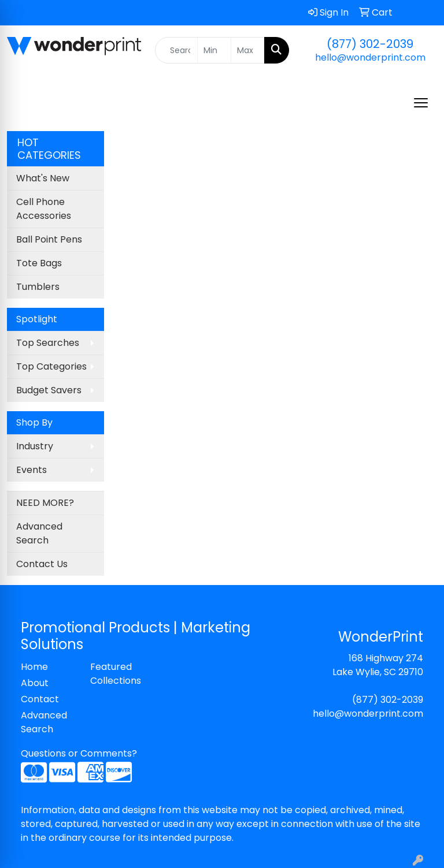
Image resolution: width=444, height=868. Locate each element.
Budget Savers (49, 390)
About (35, 683)
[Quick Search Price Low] (214, 50)
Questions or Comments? (79, 753)
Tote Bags (39, 263)
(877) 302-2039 (370, 44)
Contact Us (42, 564)
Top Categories (51, 366)
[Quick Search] (176, 50)
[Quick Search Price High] (248, 50)
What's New (43, 178)
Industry (35, 446)
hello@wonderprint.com (370, 57)
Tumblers (38, 287)
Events (32, 470)
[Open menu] (421, 103)
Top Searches (48, 343)
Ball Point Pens (49, 239)
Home (34, 667)
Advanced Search (39, 533)
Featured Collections (116, 674)
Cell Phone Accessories (44, 209)
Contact (40, 699)
